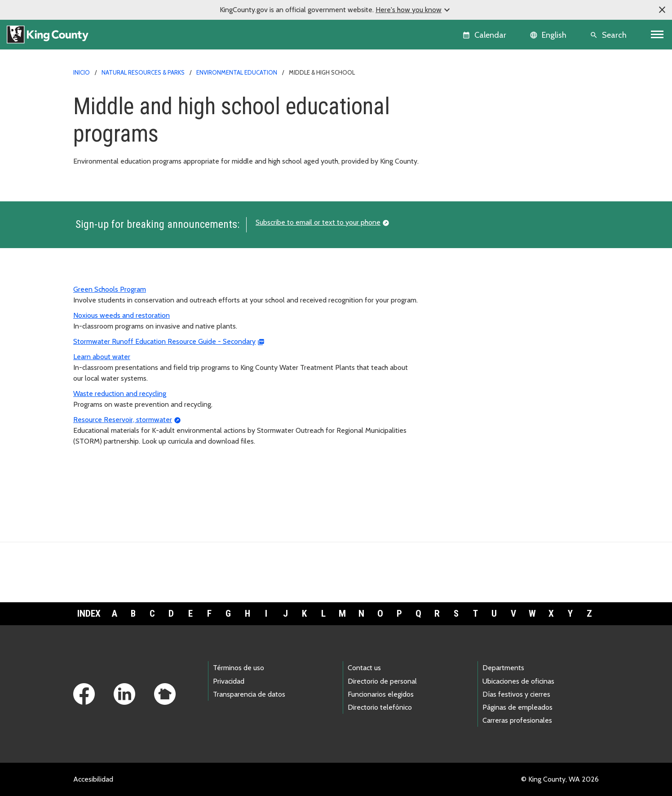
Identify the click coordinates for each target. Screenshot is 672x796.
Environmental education (237, 72)
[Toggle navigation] (657, 35)
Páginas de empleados (517, 707)
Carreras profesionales (517, 720)
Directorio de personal (382, 681)
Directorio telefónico (380, 707)
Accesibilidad (93, 779)
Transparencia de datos (249, 694)
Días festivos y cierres (516, 694)
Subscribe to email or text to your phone (318, 222)
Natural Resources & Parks (143, 72)
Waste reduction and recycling (120, 394)
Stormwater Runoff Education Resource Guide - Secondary (164, 341)
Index (89, 614)
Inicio (82, 72)
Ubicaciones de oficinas (518, 681)
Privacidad (229, 681)
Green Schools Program (110, 289)
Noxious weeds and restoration (122, 315)
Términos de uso (239, 668)
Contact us (364, 668)
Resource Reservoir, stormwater (123, 420)
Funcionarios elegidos (381, 694)
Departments (503, 668)
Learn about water (102, 357)
